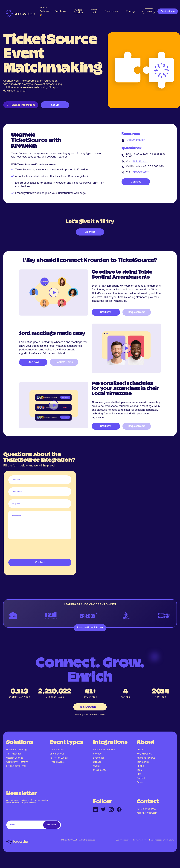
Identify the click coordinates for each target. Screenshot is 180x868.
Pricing (130, 11)
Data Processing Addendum (161, 840)
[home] (28, 11)
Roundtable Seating (16, 750)
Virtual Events (57, 754)
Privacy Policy (139, 840)
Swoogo (97, 754)
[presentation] (32, 548)
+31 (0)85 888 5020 (147, 809)
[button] (60, 11)
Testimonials (143, 762)
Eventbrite (99, 758)
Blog (139, 774)
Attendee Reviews (146, 758)
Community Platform (17, 762)
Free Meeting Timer (16, 766)
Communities (57, 750)
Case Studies (79, 11)
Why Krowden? (144, 754)
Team (140, 770)
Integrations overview (104, 750)
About (140, 750)
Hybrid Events (57, 762)
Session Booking (15, 758)
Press (140, 782)
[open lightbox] (54, 293)
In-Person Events (59, 758)
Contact (141, 778)
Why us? (94, 11)
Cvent (96, 766)
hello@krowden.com (147, 813)
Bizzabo (97, 762)
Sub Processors (123, 840)
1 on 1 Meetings (14, 754)
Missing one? (100, 770)
